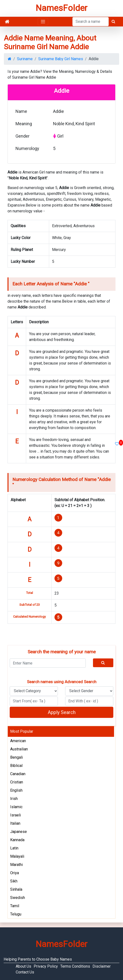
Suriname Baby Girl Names (61, 59)
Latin (14, 848)
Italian (15, 823)
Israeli (15, 815)
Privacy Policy (46, 966)
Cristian (17, 782)
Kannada (17, 840)
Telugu (16, 914)
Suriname (25, 59)
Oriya (15, 873)
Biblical (16, 766)
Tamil (15, 906)
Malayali (17, 856)
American (18, 741)
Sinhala (16, 889)
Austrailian (19, 749)
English (16, 790)
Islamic (16, 807)
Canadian (18, 774)
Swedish (18, 898)
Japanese (19, 832)
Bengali (16, 757)
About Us (23, 966)
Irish (14, 799)
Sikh (14, 881)
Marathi (16, 865)
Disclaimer (102, 966)
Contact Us (25, 972)
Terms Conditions (75, 966)
